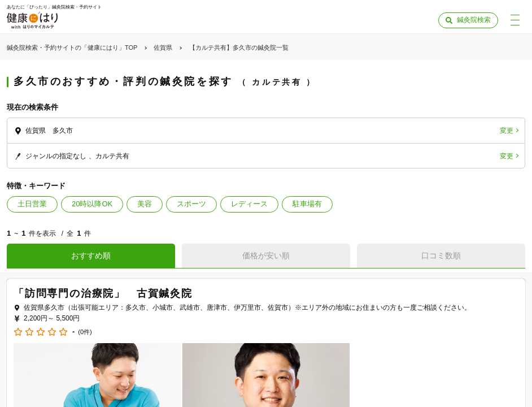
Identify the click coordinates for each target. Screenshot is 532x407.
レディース (249, 204)
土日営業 (32, 204)
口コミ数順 (441, 256)
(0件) (85, 332)
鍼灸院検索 (474, 20)
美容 (145, 204)
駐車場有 (307, 204)
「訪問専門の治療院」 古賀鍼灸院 (103, 293)
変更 (507, 131)
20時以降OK (92, 204)
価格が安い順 (266, 256)
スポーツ (191, 204)
